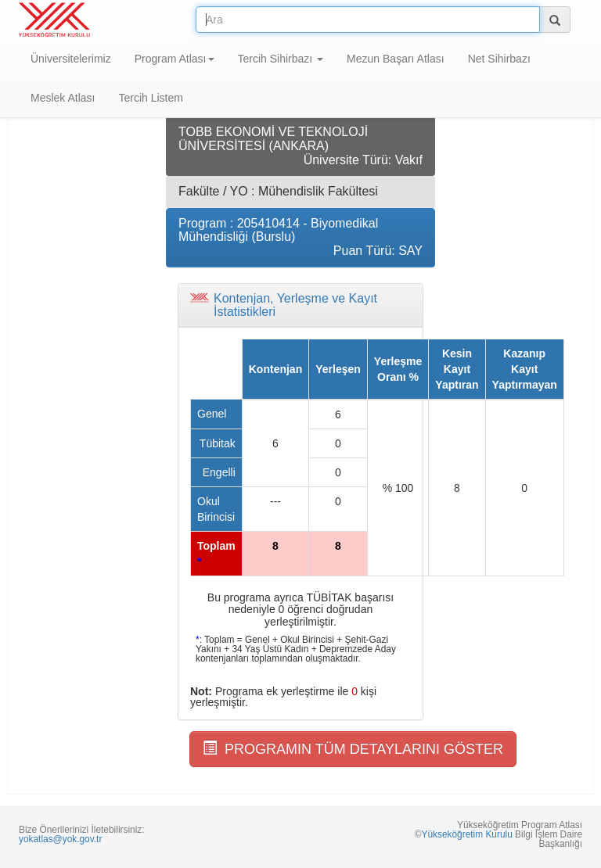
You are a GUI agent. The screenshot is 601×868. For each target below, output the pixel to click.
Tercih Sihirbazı (281, 59)
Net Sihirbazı (499, 59)
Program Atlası (175, 59)
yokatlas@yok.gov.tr (60, 839)
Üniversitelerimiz (71, 59)
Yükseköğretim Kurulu (466, 834)
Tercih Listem (150, 98)
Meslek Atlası (63, 98)
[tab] (300, 305)
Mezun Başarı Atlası (396, 59)
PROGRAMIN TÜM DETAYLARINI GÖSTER (353, 749)
